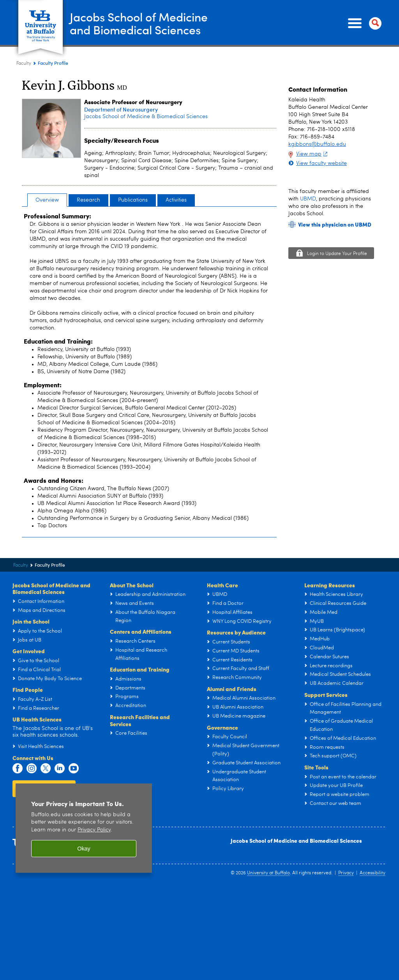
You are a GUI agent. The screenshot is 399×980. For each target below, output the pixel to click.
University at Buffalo (268, 873)
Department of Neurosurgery (121, 109)
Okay (84, 849)
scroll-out (381, 964)
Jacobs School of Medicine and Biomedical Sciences (296, 840)
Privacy (346, 873)
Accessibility (373, 873)
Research (88, 200)
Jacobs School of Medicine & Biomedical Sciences (146, 117)
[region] (84, 828)
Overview (47, 200)
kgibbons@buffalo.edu (317, 144)
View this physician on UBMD (335, 224)
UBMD (308, 199)
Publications (133, 200)
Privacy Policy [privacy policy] (94, 830)
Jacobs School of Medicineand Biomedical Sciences (139, 23)
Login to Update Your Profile (337, 254)
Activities (176, 200)
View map (313, 154)
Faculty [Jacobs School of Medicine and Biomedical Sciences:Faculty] (24, 64)
